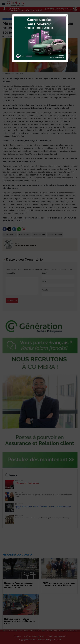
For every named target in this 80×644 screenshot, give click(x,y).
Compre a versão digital (68, 631)
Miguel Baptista (39, 235)
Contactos (24, 631)
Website (45, 290)
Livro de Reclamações (57, 636)
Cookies (17, 636)
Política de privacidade (34, 636)
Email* (44, 282)
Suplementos (35, 631)
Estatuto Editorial (10, 631)
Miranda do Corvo (55, 235)
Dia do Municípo (10, 235)
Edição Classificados (49, 631)
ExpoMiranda (24, 235)
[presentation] (20, 298)
